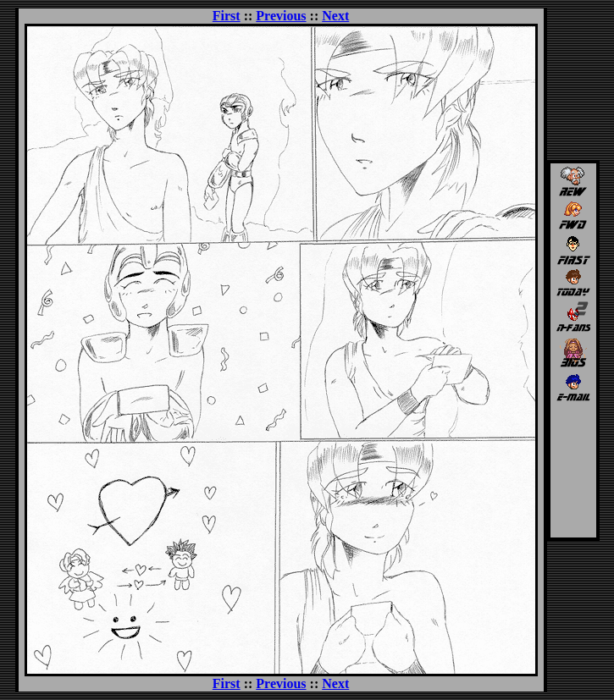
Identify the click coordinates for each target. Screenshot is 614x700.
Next (335, 16)
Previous (281, 16)
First (227, 16)
